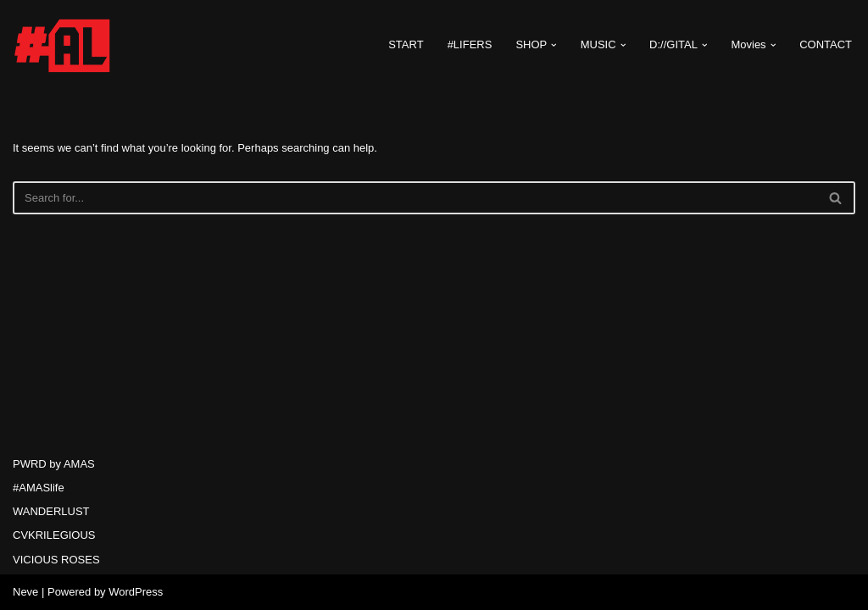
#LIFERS (470, 44)
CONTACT (826, 44)
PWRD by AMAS (54, 464)
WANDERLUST (51, 511)
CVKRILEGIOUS (54, 535)
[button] (554, 45)
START (406, 44)
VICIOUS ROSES (56, 560)
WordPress (136, 592)
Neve (25, 592)
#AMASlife (39, 488)
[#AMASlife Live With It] (64, 45)
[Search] (415, 198)
